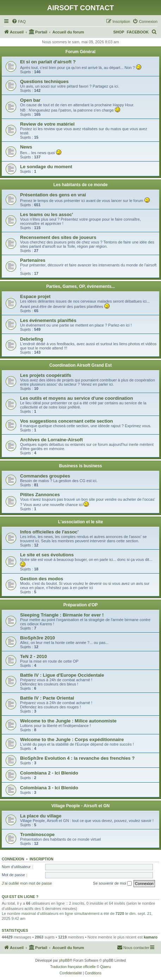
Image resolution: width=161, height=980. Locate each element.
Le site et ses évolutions (47, 555)
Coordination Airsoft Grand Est (80, 365)
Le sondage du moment (46, 167)
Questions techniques (44, 81)
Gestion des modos (42, 579)
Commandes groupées (45, 476)
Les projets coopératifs (46, 375)
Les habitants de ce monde (80, 185)
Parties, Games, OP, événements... (80, 286)
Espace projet (35, 296)
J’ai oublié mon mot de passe (27, 883)
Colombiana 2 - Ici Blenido (49, 773)
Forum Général (80, 52)
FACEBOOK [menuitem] (138, 32)
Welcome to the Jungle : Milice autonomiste (68, 721)
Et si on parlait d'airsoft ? (48, 62)
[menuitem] (19, 21)
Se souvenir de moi (112, 884)
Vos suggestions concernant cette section (67, 421)
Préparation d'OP (81, 605)
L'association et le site (81, 522)
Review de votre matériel (47, 124)
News (26, 147)
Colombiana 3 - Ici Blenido (49, 788)
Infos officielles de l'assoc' (49, 532)
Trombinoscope (37, 834)
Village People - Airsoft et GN (80, 806)
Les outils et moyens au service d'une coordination (76, 398)
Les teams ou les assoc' (47, 214)
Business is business (80, 466)
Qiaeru (105, 967)
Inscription (42, 859)
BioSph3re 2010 (38, 638)
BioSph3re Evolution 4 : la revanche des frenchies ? (77, 758)
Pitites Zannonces (40, 495)
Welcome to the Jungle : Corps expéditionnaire (72, 739)
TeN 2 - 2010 (33, 656)
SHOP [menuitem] (119, 32)
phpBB (64, 960)
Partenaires (33, 260)
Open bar (30, 100)
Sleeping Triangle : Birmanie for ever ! (62, 615)
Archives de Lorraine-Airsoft (51, 440)
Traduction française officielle (73, 967)
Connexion (13, 859)
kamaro (151, 937)
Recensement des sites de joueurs (58, 237)
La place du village (41, 816)
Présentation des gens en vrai (53, 195)
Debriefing (32, 339)
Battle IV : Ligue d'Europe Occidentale (62, 675)
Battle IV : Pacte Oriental (47, 698)
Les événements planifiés (48, 320)
